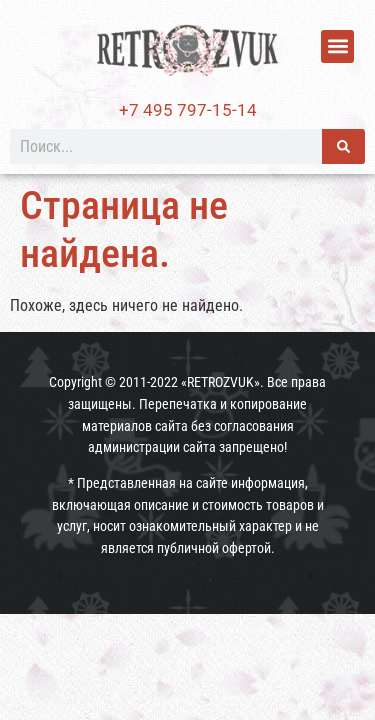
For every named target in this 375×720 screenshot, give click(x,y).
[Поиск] (343, 146)
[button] (337, 46)
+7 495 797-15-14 (188, 110)
